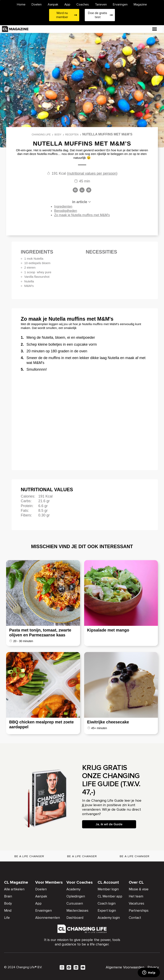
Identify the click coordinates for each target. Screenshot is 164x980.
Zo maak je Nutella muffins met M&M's (82, 215)
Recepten (72, 135)
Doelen (37, 4)
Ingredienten (63, 206)
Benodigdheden (66, 211)
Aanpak (53, 4)
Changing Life (41, 135)
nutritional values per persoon (92, 173)
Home (21, 4)
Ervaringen (120, 4)
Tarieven (101, 4)
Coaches (83, 4)
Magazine (140, 4)
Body (58, 135)
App (67, 4)
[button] (154, 29)
